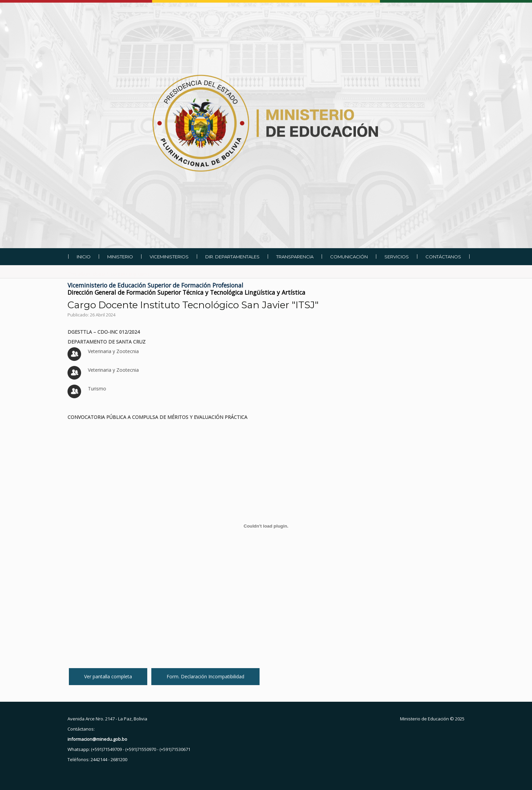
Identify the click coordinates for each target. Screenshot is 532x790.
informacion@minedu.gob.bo (97, 739)
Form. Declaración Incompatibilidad (205, 676)
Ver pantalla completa (108, 676)
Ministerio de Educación (424, 719)
